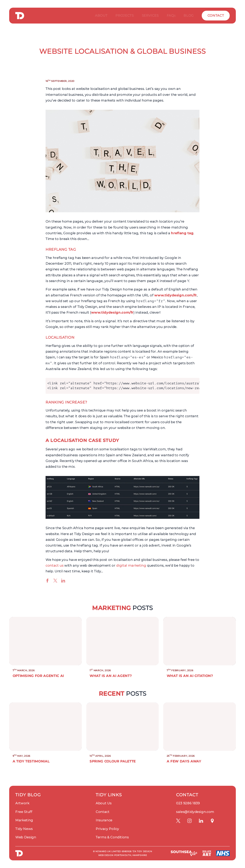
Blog (189, 15)
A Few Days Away (184, 761)
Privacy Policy (107, 829)
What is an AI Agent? (111, 676)
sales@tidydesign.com (195, 812)
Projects (125, 15)
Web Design (26, 837)
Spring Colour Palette (113, 761)
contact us (55, 565)
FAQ (171, 15)
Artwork (22, 803)
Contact (216, 15)
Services (150, 15)
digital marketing (131, 565)
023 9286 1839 (188, 803)
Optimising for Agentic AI (38, 676)
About (101, 15)
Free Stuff (24, 812)
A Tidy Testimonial (31, 761)
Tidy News (24, 829)
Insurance (104, 820)
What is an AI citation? (190, 676)
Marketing (24, 820)
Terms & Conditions (112, 837)
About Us (104, 803)
